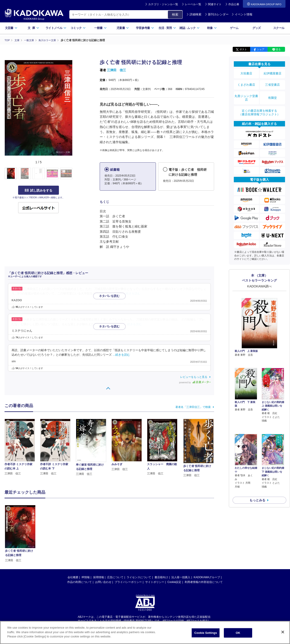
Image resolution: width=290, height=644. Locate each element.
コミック (78, 28)
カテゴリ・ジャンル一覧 (163, 4)
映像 (212, 28)
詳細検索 (194, 14)
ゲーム (234, 28)
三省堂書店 (273, 82)
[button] (75, 173)
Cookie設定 (174, 582)
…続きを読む (132, 294)
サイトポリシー (155, 582)
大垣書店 (246, 73)
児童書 (123, 28)
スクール (279, 28)
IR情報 (86, 577)
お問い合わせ (103, 582)
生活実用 (167, 28)
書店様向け (161, 577)
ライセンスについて (139, 577)
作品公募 (234, 4)
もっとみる (257, 468)
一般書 (100, 28)
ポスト (243, 49)
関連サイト (215, 4)
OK (238, 633)
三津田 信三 (116, 70)
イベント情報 (242, 14)
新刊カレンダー (217, 14)
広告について (115, 577)
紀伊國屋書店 (273, 73)
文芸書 (11, 28)
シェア (261, 49)
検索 (175, 14)
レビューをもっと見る (194, 377)
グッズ (257, 28)
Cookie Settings (206, 633)
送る (278, 49)
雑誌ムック (190, 28)
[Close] (283, 632)
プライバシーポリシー (128, 582)
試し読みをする (39, 190)
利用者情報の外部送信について (204, 582)
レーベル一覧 (193, 4)
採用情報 (99, 577)
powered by (195, 382)
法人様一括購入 (181, 577)
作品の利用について (80, 582)
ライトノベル (56, 28)
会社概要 (73, 577)
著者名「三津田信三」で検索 (193, 407)
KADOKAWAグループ (207, 577)
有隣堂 (273, 93)
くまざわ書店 (246, 82)
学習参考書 (145, 28)
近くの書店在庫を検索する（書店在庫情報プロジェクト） (259, 106)
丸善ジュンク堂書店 (246, 93)
